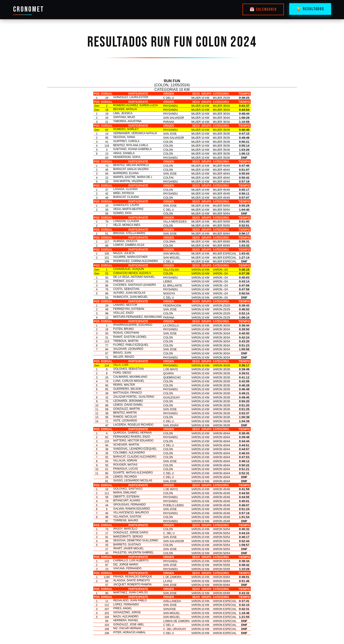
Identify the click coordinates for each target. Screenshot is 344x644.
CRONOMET (29, 9)
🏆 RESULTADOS (310, 9)
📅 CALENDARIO (263, 9)
